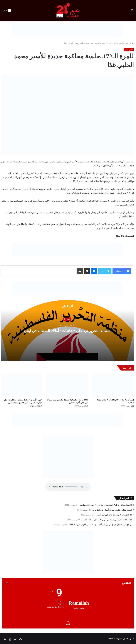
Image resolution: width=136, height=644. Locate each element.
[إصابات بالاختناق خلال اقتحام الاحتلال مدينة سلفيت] (113, 385)
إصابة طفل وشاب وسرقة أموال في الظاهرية (112, 510)
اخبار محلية (118, 43)
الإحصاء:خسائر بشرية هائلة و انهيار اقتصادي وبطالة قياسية (107, 520)
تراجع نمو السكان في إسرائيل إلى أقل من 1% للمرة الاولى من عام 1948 (100, 524)
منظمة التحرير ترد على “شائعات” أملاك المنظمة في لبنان (67, 330)
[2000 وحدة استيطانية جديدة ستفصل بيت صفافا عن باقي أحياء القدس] (67, 385)
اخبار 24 (67, 319)
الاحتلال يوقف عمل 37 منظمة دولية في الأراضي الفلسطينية (106, 505)
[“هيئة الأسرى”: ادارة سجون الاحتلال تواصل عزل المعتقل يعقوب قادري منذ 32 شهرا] (21, 385)
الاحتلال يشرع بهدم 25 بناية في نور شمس (114, 515)
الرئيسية (129, 43)
